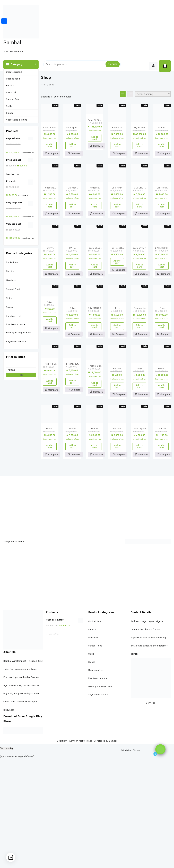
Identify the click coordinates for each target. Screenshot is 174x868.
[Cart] (165, 66)
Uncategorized (14, 72)
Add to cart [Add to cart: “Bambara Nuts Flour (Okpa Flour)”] (117, 159)
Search (113, 64)
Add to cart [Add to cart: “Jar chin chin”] (117, 549)
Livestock (11, 92)
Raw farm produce (16, 324)
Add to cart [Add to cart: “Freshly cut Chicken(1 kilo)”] (72, 467)
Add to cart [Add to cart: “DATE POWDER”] (72, 315)
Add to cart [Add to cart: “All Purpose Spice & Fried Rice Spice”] (72, 159)
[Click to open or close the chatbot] (160, 857)
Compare (53, 170)
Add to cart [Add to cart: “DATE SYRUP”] (140, 315)
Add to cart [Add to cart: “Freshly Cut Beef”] (50, 467)
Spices (10, 113)
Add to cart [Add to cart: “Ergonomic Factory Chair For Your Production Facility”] (140, 393)
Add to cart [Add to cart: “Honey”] (95, 549)
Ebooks (10, 86)
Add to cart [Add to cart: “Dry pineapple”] (117, 393)
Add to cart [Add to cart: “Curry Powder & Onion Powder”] (50, 315)
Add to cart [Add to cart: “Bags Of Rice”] (95, 151)
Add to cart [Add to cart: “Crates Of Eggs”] (162, 237)
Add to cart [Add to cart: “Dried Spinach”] (50, 387)
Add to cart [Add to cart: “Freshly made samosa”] (117, 471)
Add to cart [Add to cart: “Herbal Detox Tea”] (72, 549)
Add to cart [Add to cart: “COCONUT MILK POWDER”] (140, 237)
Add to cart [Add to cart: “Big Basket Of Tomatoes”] (140, 159)
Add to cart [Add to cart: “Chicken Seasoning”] (95, 237)
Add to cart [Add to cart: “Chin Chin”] (117, 237)
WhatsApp (127, 853)
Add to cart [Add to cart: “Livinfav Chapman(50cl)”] (162, 549)
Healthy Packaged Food (19, 332)
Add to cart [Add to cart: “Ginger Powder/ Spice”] (140, 471)
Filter (21, 375)
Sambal (12, 42)
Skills (9, 106)
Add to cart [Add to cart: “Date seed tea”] (117, 307)
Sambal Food (13, 99)
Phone (136, 853)
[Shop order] (153, 94)
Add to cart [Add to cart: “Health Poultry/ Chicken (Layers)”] (162, 471)
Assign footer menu (14, 649)
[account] (153, 66)
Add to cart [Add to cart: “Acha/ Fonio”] (50, 159)
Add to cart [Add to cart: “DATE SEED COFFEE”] (95, 315)
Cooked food (13, 79)
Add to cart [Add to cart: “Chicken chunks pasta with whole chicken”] (72, 237)
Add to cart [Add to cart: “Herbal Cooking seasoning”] (50, 549)
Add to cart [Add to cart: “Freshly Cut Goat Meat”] (95, 469)
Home (44, 85)
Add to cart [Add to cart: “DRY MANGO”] (95, 393)
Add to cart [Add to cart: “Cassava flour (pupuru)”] (50, 237)
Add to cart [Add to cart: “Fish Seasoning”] (162, 393)
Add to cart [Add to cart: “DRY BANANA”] (72, 393)
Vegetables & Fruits (17, 120)
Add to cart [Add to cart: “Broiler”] (162, 159)
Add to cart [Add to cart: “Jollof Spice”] (140, 549)
